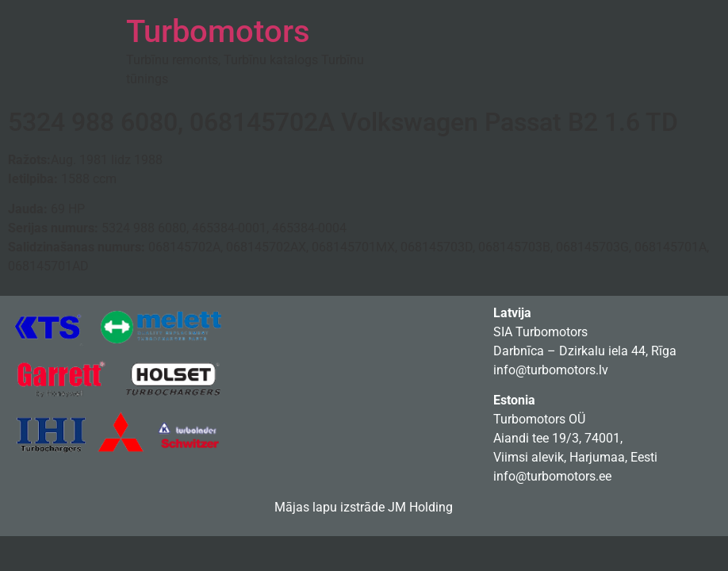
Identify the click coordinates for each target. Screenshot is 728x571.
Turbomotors (218, 31)
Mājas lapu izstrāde (330, 507)
